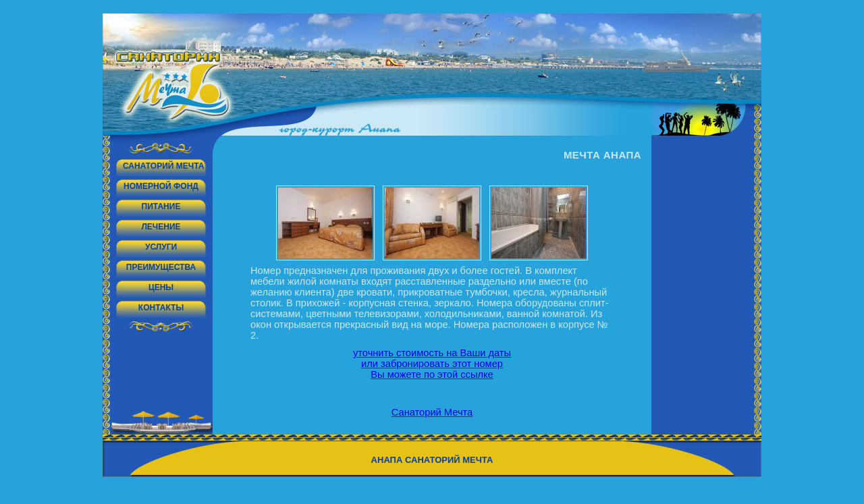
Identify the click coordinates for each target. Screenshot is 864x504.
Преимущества (161, 267)
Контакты (161, 308)
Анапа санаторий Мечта (432, 460)
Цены (161, 287)
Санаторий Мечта (163, 166)
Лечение (161, 227)
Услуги (161, 247)
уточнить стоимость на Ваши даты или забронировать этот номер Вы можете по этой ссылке (432, 364)
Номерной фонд (161, 186)
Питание (161, 206)
